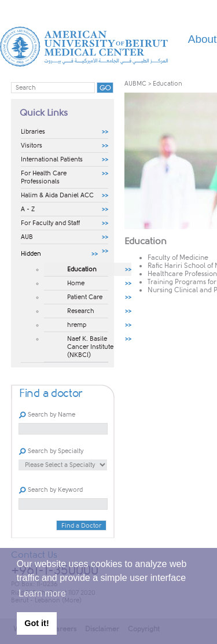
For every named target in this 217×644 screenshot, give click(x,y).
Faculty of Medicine (178, 257)
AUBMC (135, 84)
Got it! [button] (36, 623)
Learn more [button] (42, 593)
